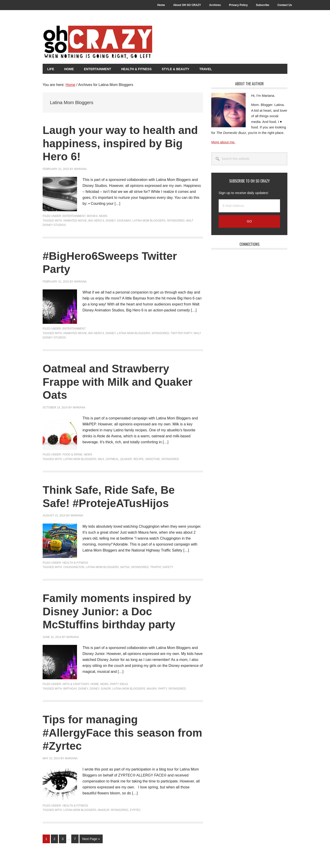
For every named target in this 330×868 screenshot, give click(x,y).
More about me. (223, 142)
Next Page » (91, 840)
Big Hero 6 (96, 221)
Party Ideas (119, 684)
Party (163, 689)
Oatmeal (112, 459)
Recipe (139, 459)
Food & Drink (73, 455)
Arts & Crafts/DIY (76, 684)
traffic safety (162, 567)
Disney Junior (100, 689)
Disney (111, 221)
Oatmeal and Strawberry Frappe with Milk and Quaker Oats (117, 382)
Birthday (70, 689)
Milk (101, 459)
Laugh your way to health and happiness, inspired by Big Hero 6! (120, 143)
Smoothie (152, 459)
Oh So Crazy (123, 43)
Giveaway (124, 221)
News (103, 216)
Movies (92, 216)
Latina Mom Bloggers (149, 221)
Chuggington (74, 567)
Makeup (103, 810)
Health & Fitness (75, 563)
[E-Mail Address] (249, 206)
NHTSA (125, 567)
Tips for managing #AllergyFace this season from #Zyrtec (122, 733)
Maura (152, 689)
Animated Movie (75, 221)
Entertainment (74, 216)
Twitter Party (181, 333)
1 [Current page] (48, 840)
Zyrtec (135, 810)
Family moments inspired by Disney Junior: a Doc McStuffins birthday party (117, 611)
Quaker (126, 459)
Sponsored (176, 221)
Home (95, 684)
